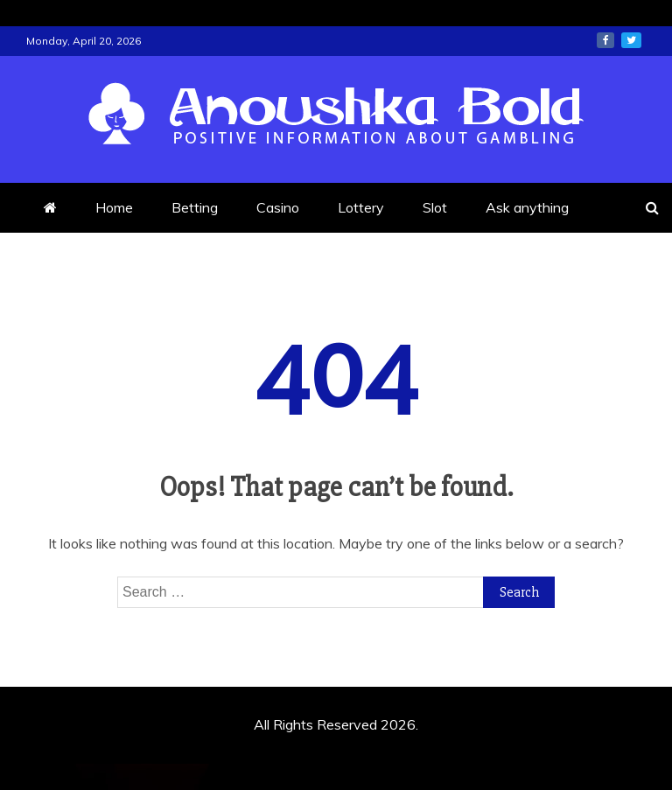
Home (114, 207)
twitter (631, 40)
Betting (195, 207)
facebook (605, 40)
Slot (435, 207)
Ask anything (527, 207)
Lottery (361, 207)
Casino (278, 207)
